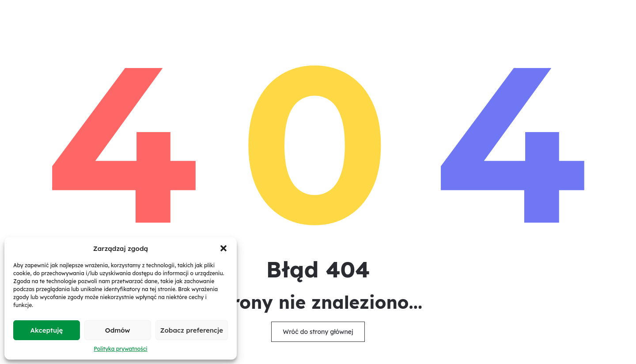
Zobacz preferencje (192, 330)
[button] (223, 248)
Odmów (118, 330)
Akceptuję (47, 330)
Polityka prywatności (120, 349)
